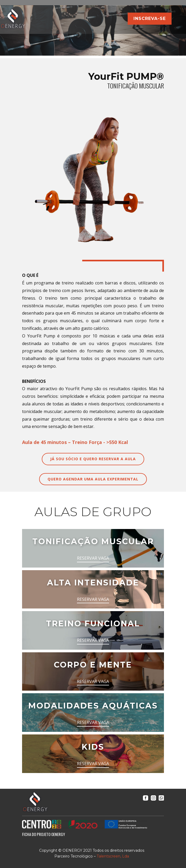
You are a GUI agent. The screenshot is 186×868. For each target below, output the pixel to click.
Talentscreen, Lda (113, 856)
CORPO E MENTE (93, 665)
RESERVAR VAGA (93, 558)
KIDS (93, 747)
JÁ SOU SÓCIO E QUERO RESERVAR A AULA (93, 459)
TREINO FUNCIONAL (93, 624)
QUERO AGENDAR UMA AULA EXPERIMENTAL (93, 479)
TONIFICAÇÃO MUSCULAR (93, 541)
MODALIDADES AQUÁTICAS (93, 706)
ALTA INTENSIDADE (93, 583)
